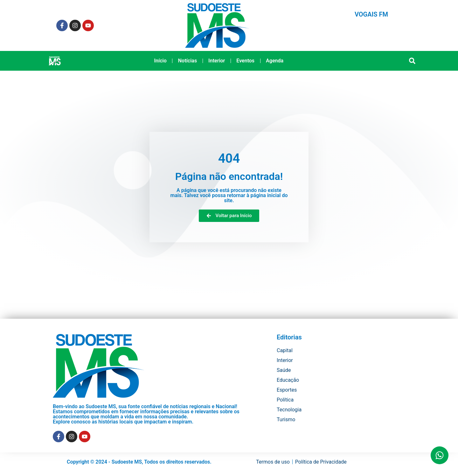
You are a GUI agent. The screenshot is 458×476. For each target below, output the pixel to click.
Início (160, 61)
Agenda (275, 61)
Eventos (245, 61)
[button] (412, 61)
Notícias (187, 61)
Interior (217, 61)
